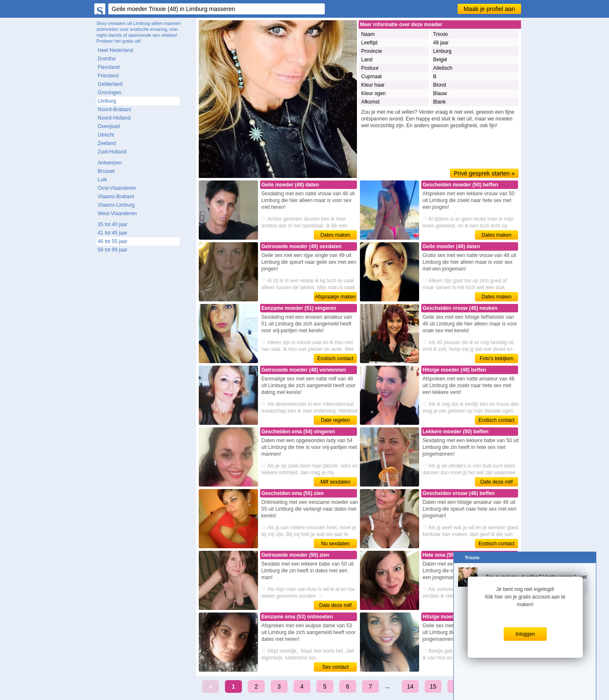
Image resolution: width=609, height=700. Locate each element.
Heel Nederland (115, 50)
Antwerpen (110, 163)
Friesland (108, 76)
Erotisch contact (335, 358)
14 (410, 686)
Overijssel (109, 126)
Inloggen (525, 634)
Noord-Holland (114, 118)
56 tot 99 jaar (112, 250)
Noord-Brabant (114, 109)
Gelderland (110, 84)
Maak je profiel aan (489, 9)
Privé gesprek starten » (484, 173)
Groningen (110, 93)
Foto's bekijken (497, 358)
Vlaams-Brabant (116, 197)
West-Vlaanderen (117, 213)
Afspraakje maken (335, 297)
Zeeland (107, 143)
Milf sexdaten (336, 482)
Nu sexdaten (335, 544)
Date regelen (336, 420)
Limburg (107, 101)
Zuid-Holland (112, 152)
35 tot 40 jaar (112, 224)
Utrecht (106, 135)
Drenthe (107, 59)
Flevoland (109, 67)
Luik (102, 180)
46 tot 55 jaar (112, 241)
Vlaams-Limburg (116, 205)
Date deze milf (497, 482)
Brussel (106, 171)
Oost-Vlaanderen (117, 188)
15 (433, 686)
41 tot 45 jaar (112, 233)
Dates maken (336, 235)
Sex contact (336, 667)
